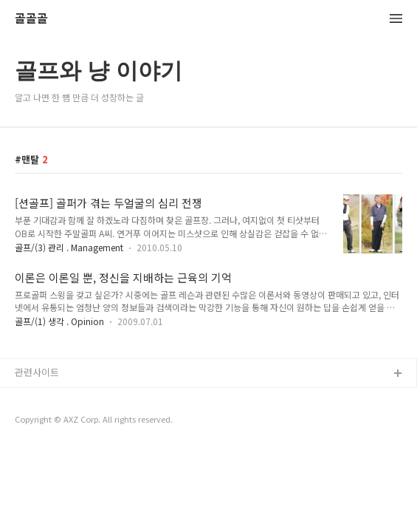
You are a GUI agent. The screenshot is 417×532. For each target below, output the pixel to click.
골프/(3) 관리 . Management (69, 247)
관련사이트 (37, 372)
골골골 (31, 19)
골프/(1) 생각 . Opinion (59, 321)
